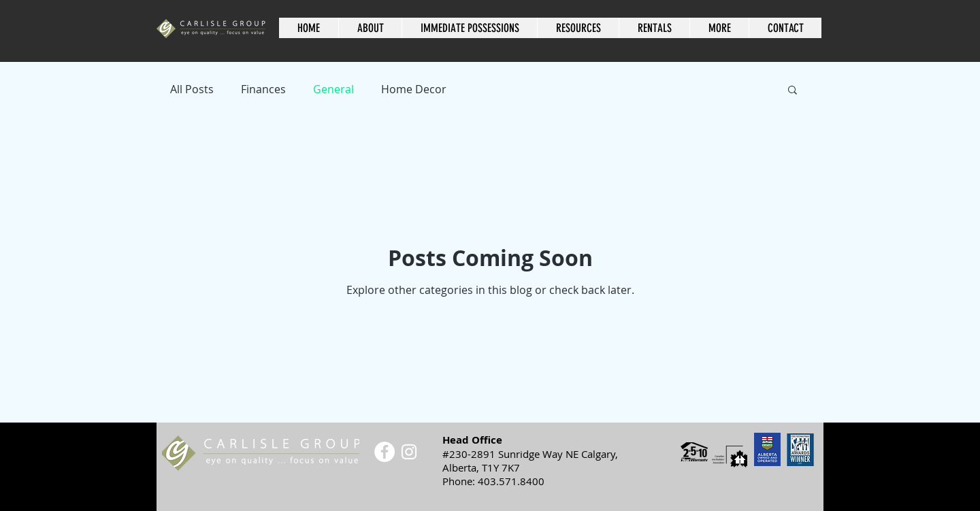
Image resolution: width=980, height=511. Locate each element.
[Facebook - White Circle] (385, 452)
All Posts (192, 89)
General (333, 89)
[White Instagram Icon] (409, 452)
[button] (578, 28)
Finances (263, 89)
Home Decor (414, 89)
